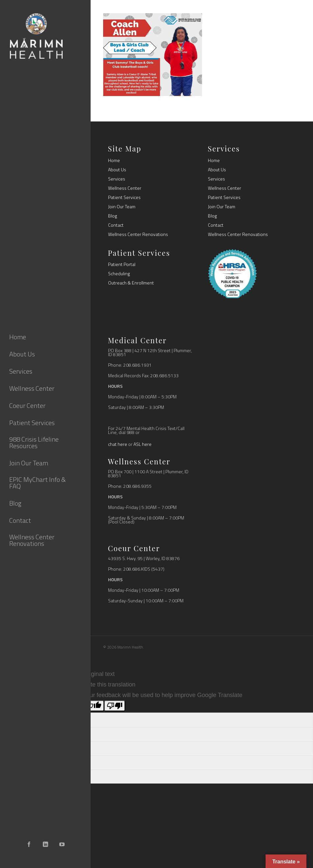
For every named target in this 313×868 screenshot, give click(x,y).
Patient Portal (122, 264)
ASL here (142, 444)
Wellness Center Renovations (138, 234)
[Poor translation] (115, 706)
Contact (116, 225)
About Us (117, 170)
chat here (118, 444)
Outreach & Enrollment (131, 283)
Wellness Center (125, 188)
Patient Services (124, 197)
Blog (113, 216)
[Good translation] (94, 706)
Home (114, 160)
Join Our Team (122, 207)
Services (117, 179)
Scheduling (119, 274)
